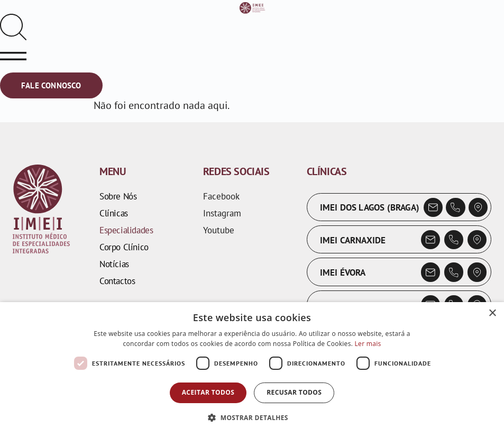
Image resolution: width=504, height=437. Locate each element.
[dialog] (252, 370)
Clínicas (114, 213)
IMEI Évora (343, 272)
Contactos (117, 281)
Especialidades (126, 230)
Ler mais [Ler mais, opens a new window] (368, 344)
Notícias (114, 264)
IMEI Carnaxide (353, 240)
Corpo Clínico (124, 247)
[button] (252, 418)
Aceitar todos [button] (208, 392)
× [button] (492, 313)
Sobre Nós (118, 196)
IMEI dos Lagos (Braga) (370, 207)
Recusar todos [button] (294, 392)
